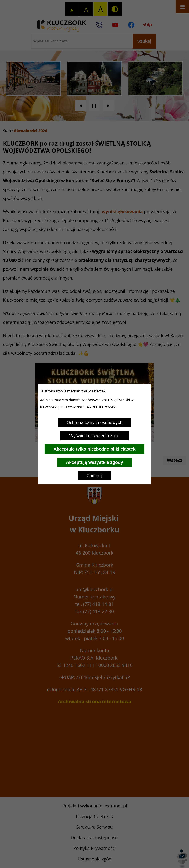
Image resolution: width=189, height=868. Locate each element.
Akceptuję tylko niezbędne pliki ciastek (94, 449)
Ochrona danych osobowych (95, 422)
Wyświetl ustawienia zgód (94, 436)
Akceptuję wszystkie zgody (95, 462)
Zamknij (94, 476)
